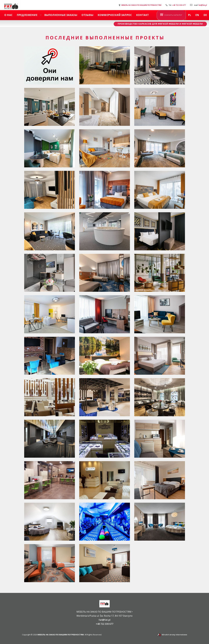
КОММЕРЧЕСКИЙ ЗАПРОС (115, 15)
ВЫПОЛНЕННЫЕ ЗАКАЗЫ (61, 15)
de (205, 15)
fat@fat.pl (203, 5)
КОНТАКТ (142, 15)
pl (190, 15)
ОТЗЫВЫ (87, 15)
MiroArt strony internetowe (172, 635)
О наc (8, 15)
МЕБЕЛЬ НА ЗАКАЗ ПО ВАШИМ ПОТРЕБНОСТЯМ (141, 5)
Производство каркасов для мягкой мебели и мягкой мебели (160, 24)
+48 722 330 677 (179, 5)
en (197, 15)
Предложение (27, 15)
